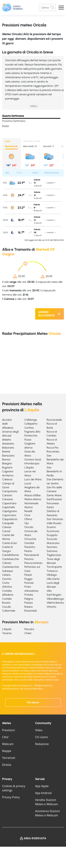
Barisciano (8, 456)
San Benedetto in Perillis (54, 471)
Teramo (7, 633)
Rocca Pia (52, 448)
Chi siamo (33, 702)
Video (39, 730)
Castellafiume (10, 555)
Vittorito (51, 607)
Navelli (28, 511)
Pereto (28, 551)
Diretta (7, 765)
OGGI (7, 141)
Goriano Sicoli (33, 459)
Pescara (29, 629)
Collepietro (31, 424)
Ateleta (7, 440)
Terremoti (9, 758)
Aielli (5, 424)
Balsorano (8, 448)
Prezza (28, 603)
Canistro (7, 495)
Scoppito (52, 535)
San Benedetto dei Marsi (55, 460)
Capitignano (10, 511)
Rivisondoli (30, 611)
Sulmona (52, 551)
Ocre (27, 515)
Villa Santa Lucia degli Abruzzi (53, 583)
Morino (29, 507)
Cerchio (7, 579)
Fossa (28, 440)
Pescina (29, 559)
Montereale (31, 503)
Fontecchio (31, 436)
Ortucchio (30, 539)
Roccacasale (54, 420)
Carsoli (6, 531)
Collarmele (9, 611)
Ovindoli (29, 543)
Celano (6, 575)
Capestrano (9, 503)
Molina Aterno (33, 499)
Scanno (51, 527)
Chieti (28, 633)
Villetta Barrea (55, 603)
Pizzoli (28, 575)
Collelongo (31, 420)
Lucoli (28, 483)
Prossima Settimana (14, 121)
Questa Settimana (13, 116)
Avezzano (8, 443)
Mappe (7, 751)
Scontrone (53, 531)
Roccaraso (53, 451)
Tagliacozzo (54, 555)
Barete (6, 451)
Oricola (29, 527)
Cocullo (7, 607)
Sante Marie (54, 495)
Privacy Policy (11, 797)
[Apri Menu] (61, 8)
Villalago (52, 575)
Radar (6, 126)
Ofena (28, 519)
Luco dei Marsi (33, 479)
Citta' (5, 737)
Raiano (28, 607)
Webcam (8, 744)
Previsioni (8, 730)
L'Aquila (29, 467)
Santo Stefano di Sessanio (53, 511)
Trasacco (52, 571)
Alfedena (8, 428)
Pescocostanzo (33, 563)
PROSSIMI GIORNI (32, 141)
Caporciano (9, 515)
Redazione (42, 744)
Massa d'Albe (32, 495)
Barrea (6, 459)
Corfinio (29, 428)
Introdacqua (32, 463)
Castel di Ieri (10, 543)
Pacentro (30, 547)
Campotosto (10, 491)
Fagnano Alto (32, 432)
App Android (43, 793)
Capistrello (9, 507)
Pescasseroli (32, 555)
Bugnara (7, 467)
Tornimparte (54, 567)
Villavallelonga (55, 599)
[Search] (47, 7)
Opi (26, 523)
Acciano (7, 420)
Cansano (7, 499)
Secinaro (52, 547)
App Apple (42, 786)
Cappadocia (10, 519)
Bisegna (7, 463)
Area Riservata (35, 838)
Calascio (7, 479)
